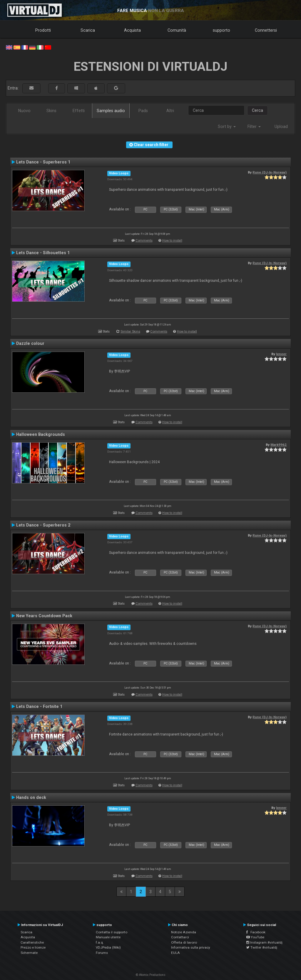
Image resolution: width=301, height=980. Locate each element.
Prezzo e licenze (33, 947)
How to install (172, 241)
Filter (254, 126)
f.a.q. (100, 942)
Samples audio (111, 111)
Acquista (132, 30)
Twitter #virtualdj (262, 947)
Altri (170, 111)
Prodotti (43, 30)
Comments (144, 241)
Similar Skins (130, 332)
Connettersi (266, 30)
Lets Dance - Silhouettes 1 (43, 253)
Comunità (177, 30)
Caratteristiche (32, 942)
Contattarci (180, 937)
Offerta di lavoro (184, 942)
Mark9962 (279, 445)
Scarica (88, 30)
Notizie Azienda (184, 932)
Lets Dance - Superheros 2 (43, 525)
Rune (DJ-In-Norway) (270, 172)
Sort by (227, 126)
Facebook (256, 932)
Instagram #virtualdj (264, 942)
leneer (281, 354)
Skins (51, 111)
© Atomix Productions (151, 975)
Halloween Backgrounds (41, 434)
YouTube (255, 937)
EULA (175, 953)
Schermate (29, 953)
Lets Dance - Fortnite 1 (39, 706)
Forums (102, 953)
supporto (221, 30)
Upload (281, 126)
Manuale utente (108, 937)
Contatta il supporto (112, 932)
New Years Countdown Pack (44, 616)
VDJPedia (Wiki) (108, 947)
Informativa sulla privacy (191, 947)
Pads (143, 111)
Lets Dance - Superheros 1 (43, 162)
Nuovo (24, 111)
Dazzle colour (30, 343)
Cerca (257, 110)
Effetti (79, 111)
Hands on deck (31, 797)
